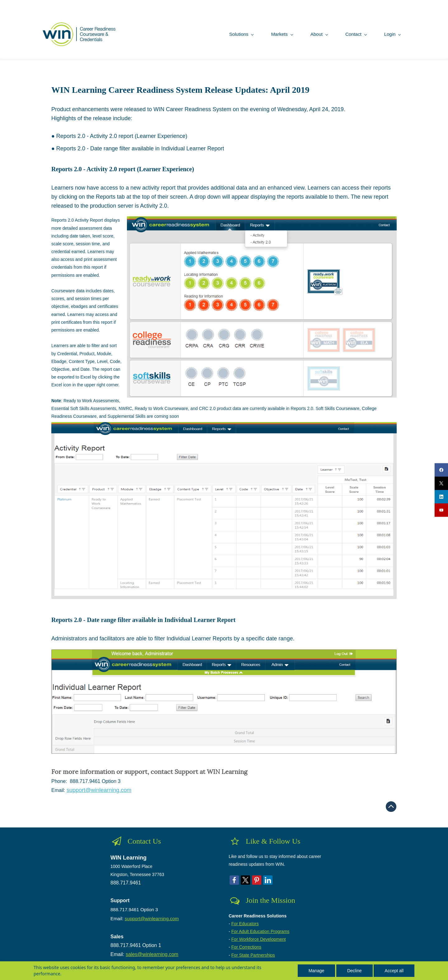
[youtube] (441, 510)
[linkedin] (441, 497)
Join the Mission (271, 899)
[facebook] (441, 470)
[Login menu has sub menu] (383, 32)
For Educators (245, 922)
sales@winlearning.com (152, 952)
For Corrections (246, 945)
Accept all (394, 971)
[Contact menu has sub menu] (347, 32)
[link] (262, 219)
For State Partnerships (253, 953)
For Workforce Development (259, 937)
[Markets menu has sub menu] (273, 32)
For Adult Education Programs (261, 930)
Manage (317, 971)
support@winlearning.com (152, 917)
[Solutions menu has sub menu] (232, 32)
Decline (355, 971)
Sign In (390, 4)
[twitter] (441, 483)
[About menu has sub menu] (310, 32)
